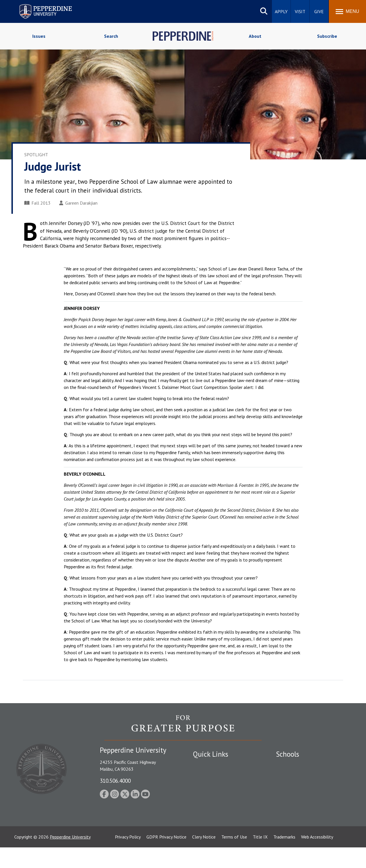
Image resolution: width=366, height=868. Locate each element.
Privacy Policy (128, 857)
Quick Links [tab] (211, 754)
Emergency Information (216, 785)
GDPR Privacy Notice (166, 857)
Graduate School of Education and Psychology (309, 798)
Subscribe (327, 36)
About (255, 36)
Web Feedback (207, 835)
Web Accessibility (317, 857)
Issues (39, 36)
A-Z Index (202, 814)
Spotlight (36, 155)
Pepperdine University (70, 857)
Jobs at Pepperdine (211, 795)
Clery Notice (204, 857)
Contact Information (213, 805)
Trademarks (284, 857)
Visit (300, 11)
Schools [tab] (288, 754)
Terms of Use (234, 857)
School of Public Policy (298, 810)
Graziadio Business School (301, 785)
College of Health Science (301, 820)
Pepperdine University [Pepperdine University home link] (39, 5)
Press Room (204, 824)
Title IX (260, 857)
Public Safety (206, 765)
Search (111, 36)
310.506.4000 (115, 781)
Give (319, 11)
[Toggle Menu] (347, 11)
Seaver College (290, 765)
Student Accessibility (213, 775)
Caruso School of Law (297, 775)
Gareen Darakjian (78, 203)
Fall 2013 (37, 203)
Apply (281, 11)
